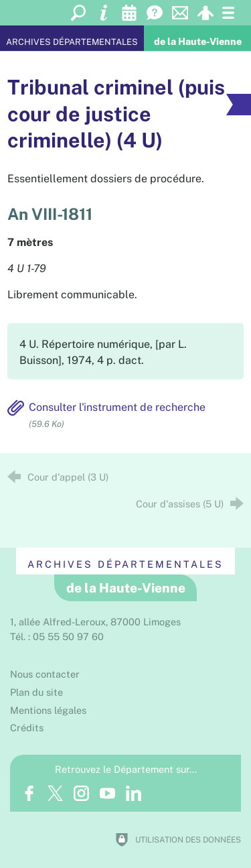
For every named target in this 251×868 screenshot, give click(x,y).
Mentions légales (48, 710)
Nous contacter (45, 674)
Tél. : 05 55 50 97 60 (57, 636)
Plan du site (36, 692)
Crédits (27, 728)
